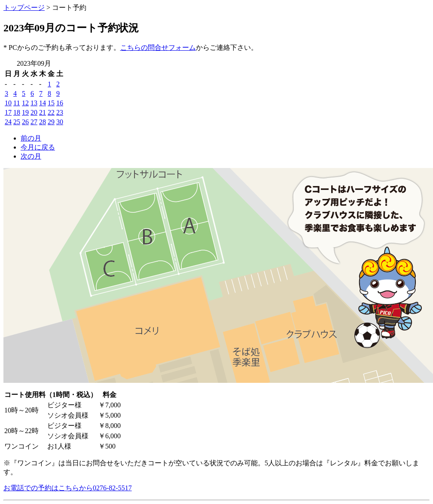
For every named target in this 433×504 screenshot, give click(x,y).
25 (17, 122)
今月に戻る (38, 147)
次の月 (31, 156)
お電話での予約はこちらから (68, 488)
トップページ (24, 8)
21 (43, 112)
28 (43, 122)
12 (25, 103)
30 (60, 122)
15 (51, 103)
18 (17, 112)
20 (34, 112)
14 (43, 103)
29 (51, 122)
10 (8, 103)
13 (34, 103)
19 (25, 112)
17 (8, 112)
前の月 (31, 138)
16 (60, 103)
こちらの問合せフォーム (158, 47)
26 (25, 122)
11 (17, 103)
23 (60, 112)
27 (34, 122)
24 (8, 122)
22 (51, 112)
